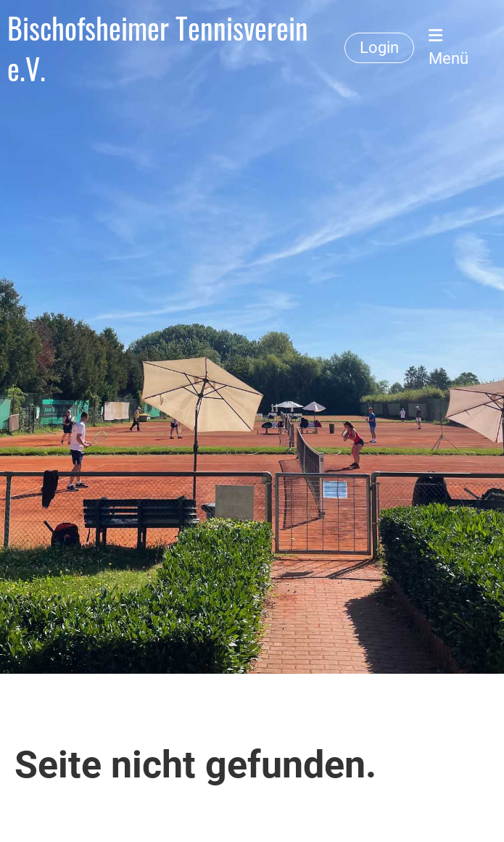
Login (379, 48)
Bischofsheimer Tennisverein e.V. (158, 48)
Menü (449, 48)
